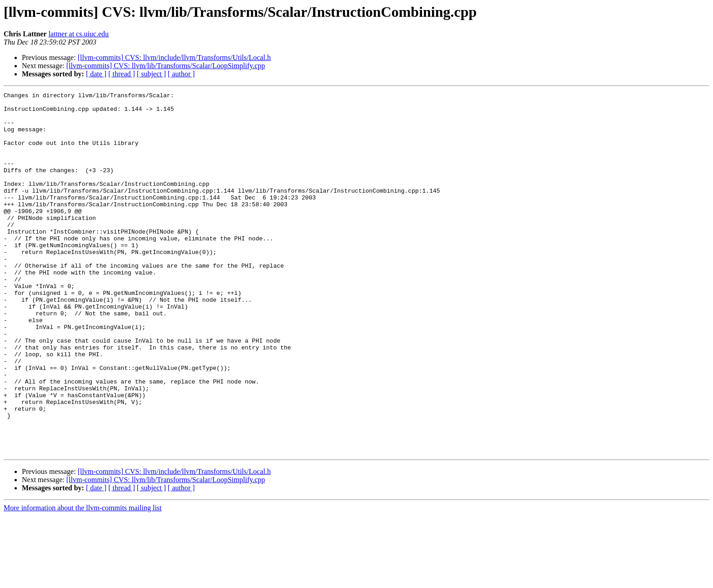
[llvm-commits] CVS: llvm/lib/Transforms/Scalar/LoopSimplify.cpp (166, 66)
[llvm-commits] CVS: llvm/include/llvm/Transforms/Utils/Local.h (174, 57)
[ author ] (181, 74)
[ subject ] (151, 74)
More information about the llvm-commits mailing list (83, 580)
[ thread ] (122, 74)
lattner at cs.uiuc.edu (79, 34)
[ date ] (96, 74)
